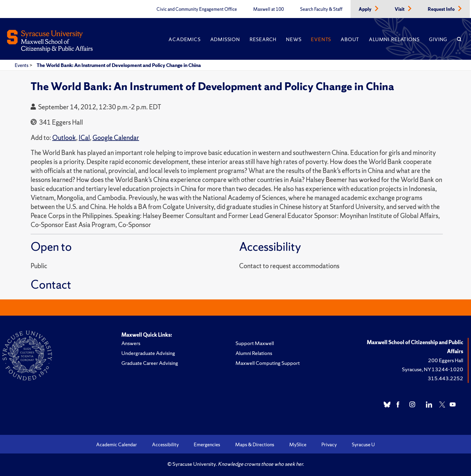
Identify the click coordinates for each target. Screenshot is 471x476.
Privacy (329, 444)
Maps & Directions (255, 444)
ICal (84, 138)
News (294, 39)
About (350, 39)
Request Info (442, 9)
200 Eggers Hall (446, 360)
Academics (184, 39)
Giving (438, 39)
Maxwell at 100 (269, 9)
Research (263, 39)
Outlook (64, 138)
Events (321, 39)
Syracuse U (363, 444)
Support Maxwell (255, 343)
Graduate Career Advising (150, 363)
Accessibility (165, 444)
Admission (225, 39)
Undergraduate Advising (148, 353)
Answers (131, 343)
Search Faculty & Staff (321, 9)
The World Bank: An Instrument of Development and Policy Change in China (119, 65)
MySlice (298, 444)
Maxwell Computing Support (268, 363)
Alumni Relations (394, 39)
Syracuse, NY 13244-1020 (433, 369)
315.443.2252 (445, 378)
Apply (366, 9)
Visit (400, 9)
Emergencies (207, 444)
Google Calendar (116, 138)
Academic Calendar (117, 444)
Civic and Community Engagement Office (197, 9)
